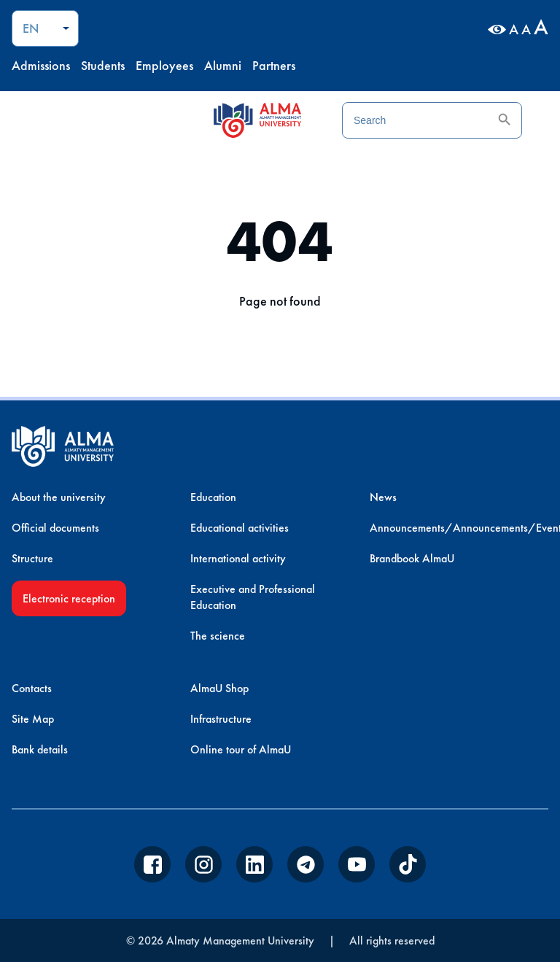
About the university (59, 497)
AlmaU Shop (219, 688)
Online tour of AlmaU (241, 749)
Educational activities (240, 528)
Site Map (33, 719)
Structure (32, 558)
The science (218, 636)
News (383, 497)
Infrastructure (221, 719)
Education (213, 497)
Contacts (32, 688)
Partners (274, 65)
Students (103, 65)
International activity (238, 558)
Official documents (55, 528)
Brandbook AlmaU (412, 558)
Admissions (41, 65)
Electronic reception (69, 598)
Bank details (40, 749)
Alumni (223, 65)
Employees (164, 65)
